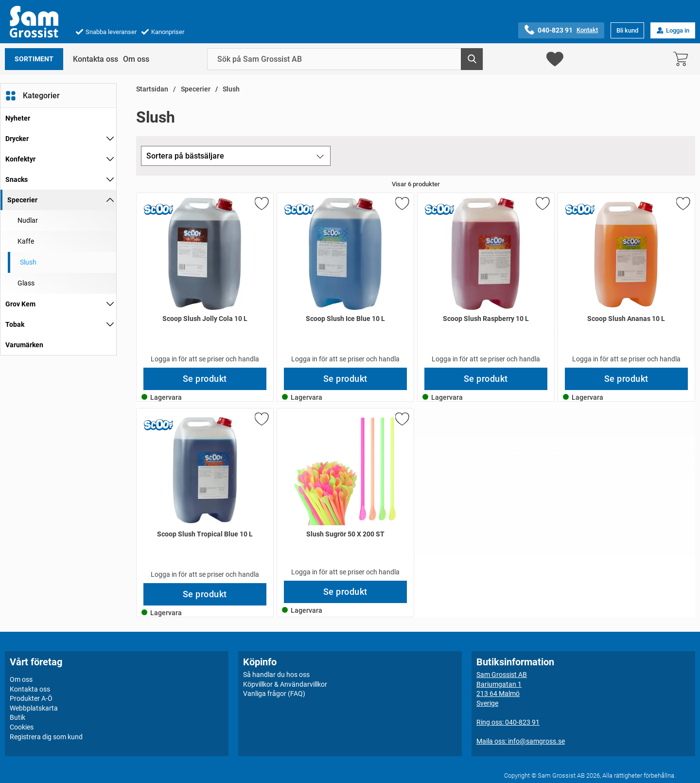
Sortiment (34, 59)
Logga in (673, 30)
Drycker (17, 139)
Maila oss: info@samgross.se (521, 741)
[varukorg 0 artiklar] (683, 59)
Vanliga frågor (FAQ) (274, 694)
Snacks (17, 179)
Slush (231, 89)
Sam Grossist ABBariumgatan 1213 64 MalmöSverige (502, 689)
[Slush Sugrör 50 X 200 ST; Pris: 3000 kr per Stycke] (345, 495)
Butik (17, 717)
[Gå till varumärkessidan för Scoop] (158, 210)
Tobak (15, 324)
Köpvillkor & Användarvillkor (285, 684)
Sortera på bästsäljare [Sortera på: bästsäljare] (185, 156)
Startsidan (152, 89)
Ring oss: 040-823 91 (508, 722)
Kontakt (587, 30)
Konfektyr (20, 159)
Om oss (136, 59)
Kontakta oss (96, 59)
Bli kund (627, 30)
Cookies (22, 727)
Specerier (22, 200)
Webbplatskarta (34, 708)
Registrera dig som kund (46, 736)
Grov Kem (20, 304)
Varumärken (24, 345)
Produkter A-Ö (31, 698)
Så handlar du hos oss (276, 675)
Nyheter (18, 118)
